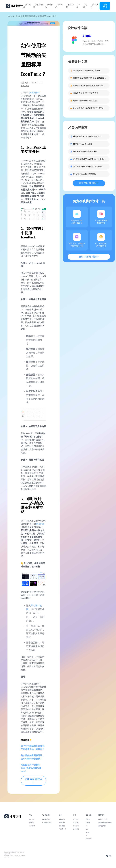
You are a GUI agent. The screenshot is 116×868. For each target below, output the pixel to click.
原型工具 (32, 823)
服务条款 (62, 826)
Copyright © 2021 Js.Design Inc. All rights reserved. (15, 856)
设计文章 (11, 16)
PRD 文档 (32, 826)
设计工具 (32, 819)
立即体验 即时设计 (33, 781)
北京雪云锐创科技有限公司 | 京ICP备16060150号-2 (14, 853)
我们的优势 (38, 6)
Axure (88, 832)
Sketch (88, 823)
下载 (78, 6)
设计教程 (49, 6)
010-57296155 (103, 819)
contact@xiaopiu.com (105, 823)
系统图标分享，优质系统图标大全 (87, 137)
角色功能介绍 (46, 819)
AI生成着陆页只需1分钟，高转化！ (88, 71)
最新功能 (70, 6)
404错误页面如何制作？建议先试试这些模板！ (90, 78)
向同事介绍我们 (47, 823)
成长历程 (76, 826)
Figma (87, 36)
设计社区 (27, 6)
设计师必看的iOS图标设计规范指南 (88, 167)
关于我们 (94, 6)
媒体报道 (76, 829)
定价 (85, 6)
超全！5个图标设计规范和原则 (86, 101)
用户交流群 (102, 826)
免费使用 (105, 6)
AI (86, 835)
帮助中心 (59, 6)
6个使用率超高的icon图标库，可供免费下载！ (90, 159)
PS (87, 826)
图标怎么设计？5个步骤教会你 (86, 93)
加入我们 (76, 823)
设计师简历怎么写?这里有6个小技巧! (88, 108)
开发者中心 (62, 829)
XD (87, 829)
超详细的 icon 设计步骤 (83, 144)
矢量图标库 (35, 93)
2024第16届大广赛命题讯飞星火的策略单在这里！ (90, 86)
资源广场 (40, 524)
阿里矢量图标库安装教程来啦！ (86, 152)
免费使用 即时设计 (89, 183)
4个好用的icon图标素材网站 (84, 174)
